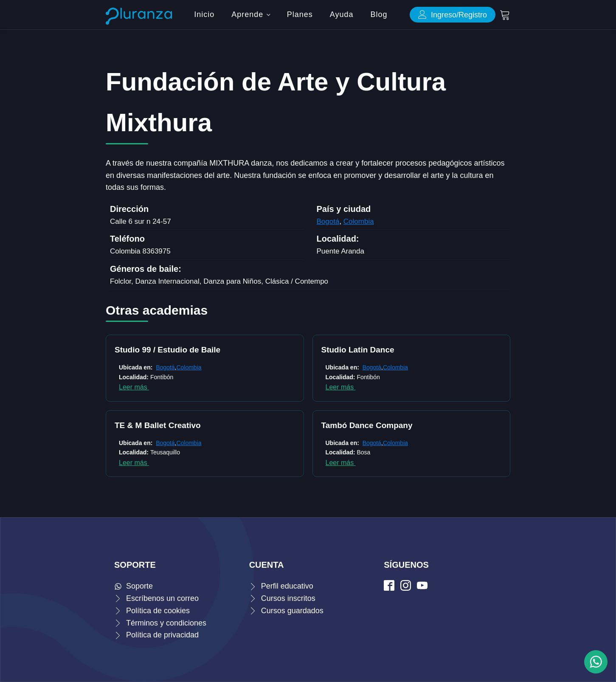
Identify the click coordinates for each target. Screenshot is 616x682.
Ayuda (342, 14)
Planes (300, 14)
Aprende (247, 14)
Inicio (204, 14)
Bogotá (328, 221)
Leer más (134, 387)
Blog (379, 14)
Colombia (359, 221)
